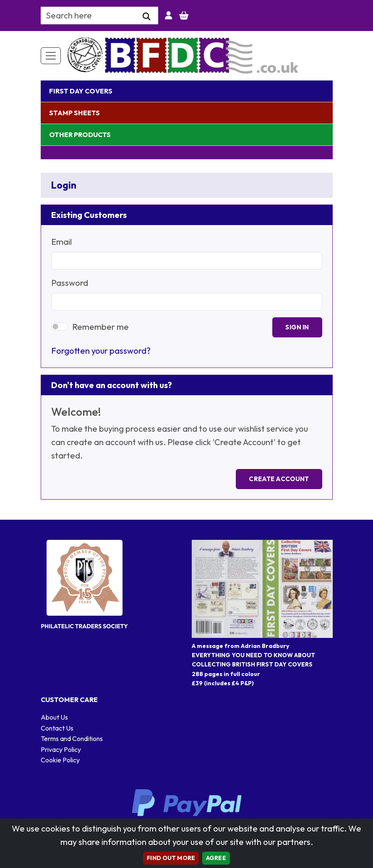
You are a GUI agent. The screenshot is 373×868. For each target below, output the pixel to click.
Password (70, 283)
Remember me (100, 327)
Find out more (171, 858)
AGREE (216, 858)
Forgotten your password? (101, 351)
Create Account (279, 479)
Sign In (297, 327)
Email (61, 242)
